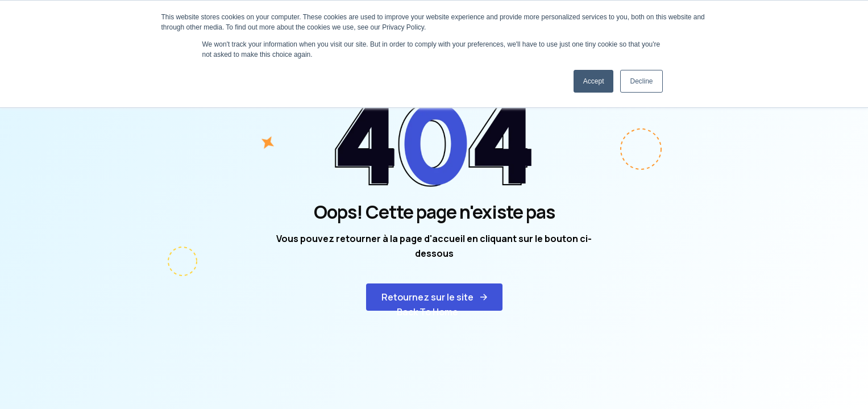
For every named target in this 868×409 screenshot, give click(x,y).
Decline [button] (641, 81)
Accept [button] (594, 81)
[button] (434, 297)
